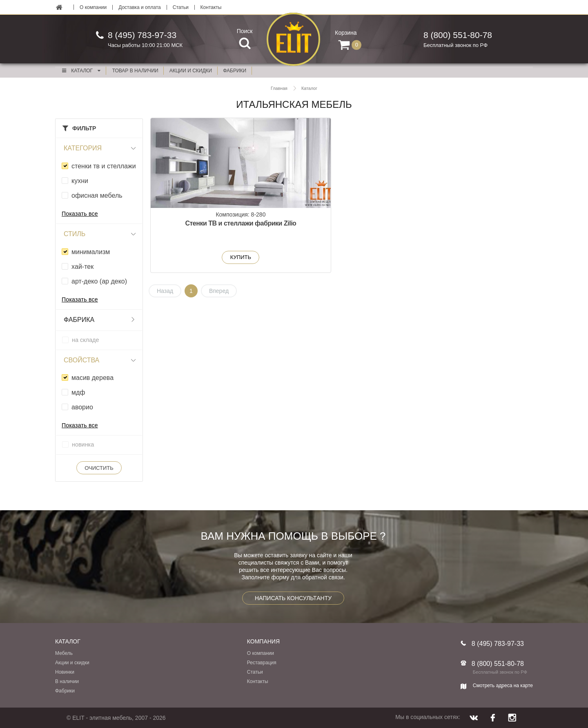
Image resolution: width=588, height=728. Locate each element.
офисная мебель (97, 195)
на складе (85, 340)
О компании (93, 7)
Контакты (211, 7)
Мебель (64, 653)
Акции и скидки (72, 663)
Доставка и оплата (140, 7)
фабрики (235, 71)
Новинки (65, 672)
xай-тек (82, 267)
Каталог (81, 71)
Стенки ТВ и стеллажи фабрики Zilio (212, 228)
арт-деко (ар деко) (99, 281)
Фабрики (65, 691)
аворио (82, 407)
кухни (80, 181)
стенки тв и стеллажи (104, 166)
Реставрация (262, 663)
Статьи (181, 7)
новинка (83, 444)
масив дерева (92, 378)
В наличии (67, 681)
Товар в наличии (135, 71)
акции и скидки (191, 71)
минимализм (91, 252)
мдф (78, 392)
